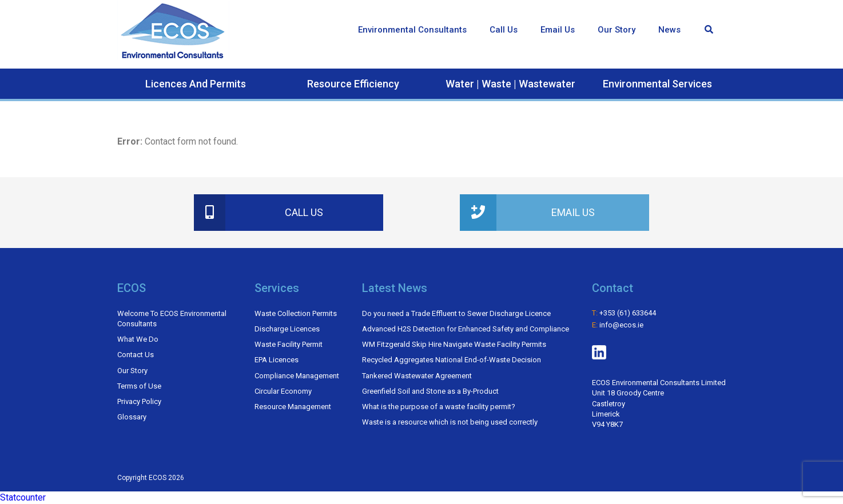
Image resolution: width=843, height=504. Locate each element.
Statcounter (23, 497)
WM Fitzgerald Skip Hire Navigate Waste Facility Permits (454, 344)
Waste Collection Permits (296, 313)
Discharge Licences (287, 329)
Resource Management (293, 407)
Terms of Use (139, 386)
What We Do (138, 339)
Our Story (132, 371)
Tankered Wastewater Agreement (417, 376)
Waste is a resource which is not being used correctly (450, 422)
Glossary (132, 417)
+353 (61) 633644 (628, 313)
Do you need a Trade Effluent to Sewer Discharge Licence (456, 313)
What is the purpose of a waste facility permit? (439, 407)
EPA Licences (277, 360)
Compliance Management (297, 376)
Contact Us (136, 355)
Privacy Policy (139, 401)
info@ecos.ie (621, 325)
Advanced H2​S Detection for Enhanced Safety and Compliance (466, 329)
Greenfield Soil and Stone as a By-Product (430, 391)
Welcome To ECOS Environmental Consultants (172, 319)
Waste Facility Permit (289, 344)
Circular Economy (283, 391)
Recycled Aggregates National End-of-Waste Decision (452, 360)
